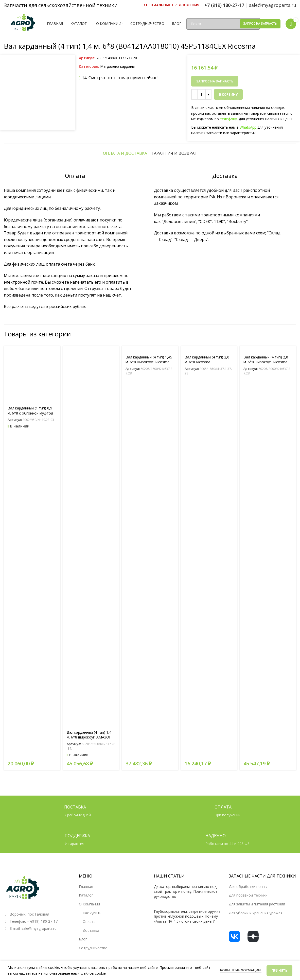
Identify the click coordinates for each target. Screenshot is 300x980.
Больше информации (241, 970)
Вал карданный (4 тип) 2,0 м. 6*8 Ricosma (207, 662)
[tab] (125, 456)
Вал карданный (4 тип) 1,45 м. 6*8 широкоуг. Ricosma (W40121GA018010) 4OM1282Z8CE (149, 667)
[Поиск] (223, 24)
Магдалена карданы (117, 66)
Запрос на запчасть (260, 23)
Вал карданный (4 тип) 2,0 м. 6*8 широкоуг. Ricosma (266, 662)
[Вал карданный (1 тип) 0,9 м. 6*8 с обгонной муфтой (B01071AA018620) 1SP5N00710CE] (32, 677)
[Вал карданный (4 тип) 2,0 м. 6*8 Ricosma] (209, 651)
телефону (228, 119)
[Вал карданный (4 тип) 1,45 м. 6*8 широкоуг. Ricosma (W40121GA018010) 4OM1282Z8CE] (150, 651)
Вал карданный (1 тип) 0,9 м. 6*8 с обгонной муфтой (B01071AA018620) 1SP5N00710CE (30, 718)
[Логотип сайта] (23, 23)
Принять (279, 970)
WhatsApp (248, 127)
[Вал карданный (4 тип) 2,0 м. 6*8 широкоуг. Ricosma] (268, 651)
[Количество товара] (201, 94)
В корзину (228, 94)
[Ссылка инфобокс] (172, 5)
